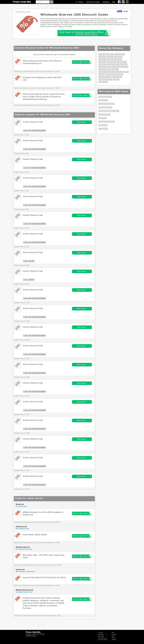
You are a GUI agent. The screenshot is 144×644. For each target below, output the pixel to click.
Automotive (120, 54)
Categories (106, 2)
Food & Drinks (121, 64)
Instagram (114, 639)
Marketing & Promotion (114, 75)
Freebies (103, 67)
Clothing (102, 62)
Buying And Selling (106, 59)
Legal (102, 75)
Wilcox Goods (104, 115)
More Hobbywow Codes (22, 529)
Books (110, 57)
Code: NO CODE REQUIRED (35, 131)
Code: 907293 (29, 261)
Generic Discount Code (33, 122)
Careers (118, 59)
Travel (116, 80)
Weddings (103, 82)
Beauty (102, 57)
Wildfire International (106, 122)
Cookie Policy (101, 635)
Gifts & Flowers (105, 69)
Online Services (105, 77)
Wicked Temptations (106, 104)
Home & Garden (122, 72)
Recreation (117, 77)
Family (102, 64)
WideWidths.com (105, 108)
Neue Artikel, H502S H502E (35, 535)
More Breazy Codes (21, 506)
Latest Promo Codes (93, 2)
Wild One (103, 125)
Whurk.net (103, 100)
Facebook (114, 635)
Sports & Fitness (105, 80)
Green (115, 69)
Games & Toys (114, 67)
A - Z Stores (79, 2)
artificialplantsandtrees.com (109, 111)
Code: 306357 (29, 280)
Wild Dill (102, 118)
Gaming (124, 67)
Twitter (113, 637)
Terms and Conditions (103, 639)
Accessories (104, 54)
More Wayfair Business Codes (24, 592)
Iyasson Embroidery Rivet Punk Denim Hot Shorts (44, 577)
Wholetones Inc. (105, 97)
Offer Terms (18, 71)
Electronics (122, 62)
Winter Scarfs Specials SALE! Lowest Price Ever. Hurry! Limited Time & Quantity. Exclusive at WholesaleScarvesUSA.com (44, 97)
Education (112, 62)
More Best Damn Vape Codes (24, 549)
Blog (114, 2)
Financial (110, 64)
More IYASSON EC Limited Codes (25, 572)
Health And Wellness (107, 72)
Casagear (103, 129)
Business (118, 57)
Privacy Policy (101, 637)
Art (112, 54)
